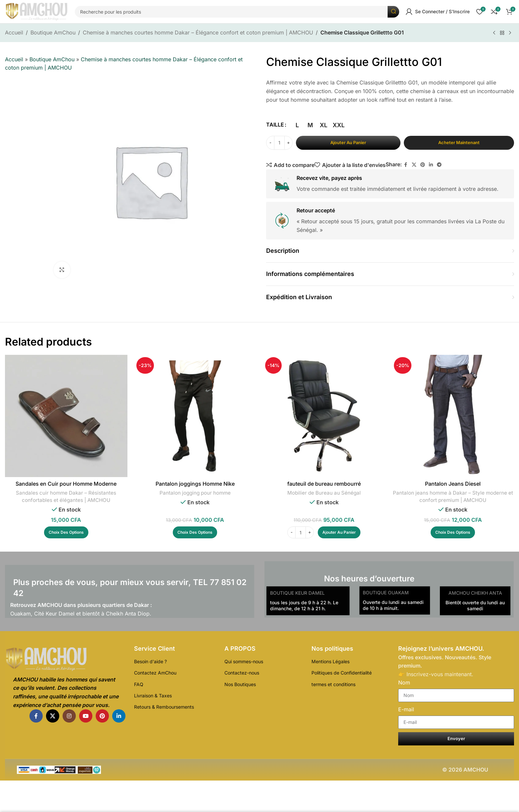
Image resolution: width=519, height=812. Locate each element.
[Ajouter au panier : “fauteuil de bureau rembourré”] (339, 532)
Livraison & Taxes (153, 696)
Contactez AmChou (155, 673)
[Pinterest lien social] (423, 165)
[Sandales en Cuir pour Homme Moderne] (66, 416)
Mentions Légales (330, 661)
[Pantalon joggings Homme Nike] (195, 416)
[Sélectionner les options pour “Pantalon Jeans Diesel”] (453, 532)
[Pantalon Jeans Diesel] (453, 416)
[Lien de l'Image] (65, 659)
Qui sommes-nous (244, 661)
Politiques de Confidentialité (342, 673)
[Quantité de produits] (279, 143)
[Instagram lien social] (69, 716)
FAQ (139, 684)
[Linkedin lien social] (431, 165)
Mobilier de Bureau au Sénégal (324, 493)
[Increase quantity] (288, 143)
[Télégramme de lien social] (439, 165)
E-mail (406, 709)
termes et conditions (333, 684)
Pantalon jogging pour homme (195, 493)
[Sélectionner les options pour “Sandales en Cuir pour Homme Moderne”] (66, 532)
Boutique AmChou (53, 32)
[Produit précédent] (494, 33)
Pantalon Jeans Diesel (453, 484)
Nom (404, 682)
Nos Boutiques (240, 684)
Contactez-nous (242, 673)
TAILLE (275, 125)
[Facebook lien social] (406, 165)
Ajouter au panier (348, 142)
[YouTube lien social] (86, 716)
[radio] (297, 125)
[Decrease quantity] (270, 143)
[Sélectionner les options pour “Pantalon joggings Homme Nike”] (195, 532)
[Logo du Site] (37, 12)
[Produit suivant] (510, 33)
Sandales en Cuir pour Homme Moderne (66, 484)
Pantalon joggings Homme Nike (195, 484)
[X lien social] (414, 165)
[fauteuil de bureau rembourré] (324, 416)
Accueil (14, 32)
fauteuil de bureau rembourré (324, 484)
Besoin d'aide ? (150, 661)
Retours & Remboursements (164, 707)
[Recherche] (237, 12)
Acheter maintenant (459, 142)
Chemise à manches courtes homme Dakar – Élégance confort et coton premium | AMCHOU (198, 32)
